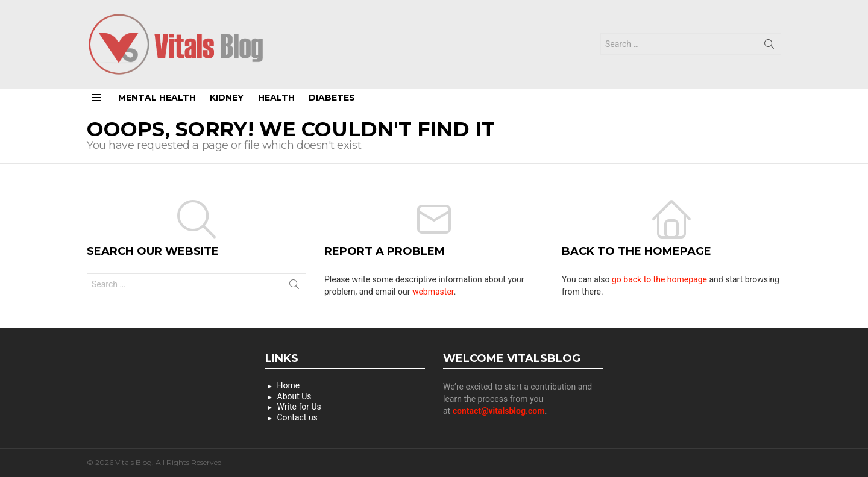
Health (276, 98)
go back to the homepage (659, 279)
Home (289, 385)
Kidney (227, 98)
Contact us (297, 417)
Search (769, 46)
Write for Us (299, 407)
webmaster (433, 291)
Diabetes (332, 98)
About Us (294, 396)
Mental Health (157, 98)
